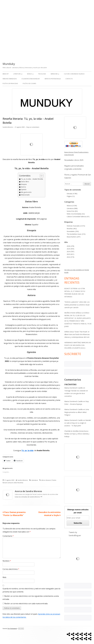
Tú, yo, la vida (27, 450)
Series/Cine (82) (72, 211)
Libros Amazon (46, 480)
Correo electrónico (11, 569)
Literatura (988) (72, 208)
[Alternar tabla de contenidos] (41, 176)
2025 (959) (70, 249)
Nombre (7, 561)
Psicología (42, 74)
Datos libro (25, 182)
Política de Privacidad (10, 84)
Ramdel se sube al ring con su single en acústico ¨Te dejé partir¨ (78, 423)
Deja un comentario (33, 127)
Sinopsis (24, 184)
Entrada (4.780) (72, 194)
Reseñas (20, 483)
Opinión (24, 189)
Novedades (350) (73, 231)
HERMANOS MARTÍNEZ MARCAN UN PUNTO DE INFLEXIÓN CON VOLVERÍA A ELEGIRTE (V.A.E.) (78, 345)
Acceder (21, 629)
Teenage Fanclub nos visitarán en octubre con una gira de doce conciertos (76, 393)
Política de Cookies (29, 84)
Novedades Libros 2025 (74, 160)
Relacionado (25, 195)
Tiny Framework (12, 629)
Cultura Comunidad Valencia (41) (78, 217)
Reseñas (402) (72, 229)
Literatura (17, 74)
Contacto (69, 79)
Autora (23, 187)
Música (30, 74)
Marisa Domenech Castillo (74, 420)
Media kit (6, 74)
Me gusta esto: (26, 192)
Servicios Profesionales (53, 79)
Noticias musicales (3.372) (76, 226)
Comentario (8, 536)
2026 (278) (70, 246)
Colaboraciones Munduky (31, 79)
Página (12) (71, 196)
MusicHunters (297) (74, 237)
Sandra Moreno (8, 127)
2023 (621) (70, 254)
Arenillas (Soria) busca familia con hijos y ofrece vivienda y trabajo (77, 434)
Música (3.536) (72, 206)
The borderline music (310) (76, 234)
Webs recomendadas (10, 79)
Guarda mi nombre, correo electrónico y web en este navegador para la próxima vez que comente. (31, 590)
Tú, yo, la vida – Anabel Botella (32, 179)
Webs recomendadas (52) (76, 214)
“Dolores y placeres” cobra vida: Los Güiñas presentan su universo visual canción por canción (77, 305)
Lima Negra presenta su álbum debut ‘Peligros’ (77, 412)
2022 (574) (70, 257)
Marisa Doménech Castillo (74, 388)
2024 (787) (70, 251)
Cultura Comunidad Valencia (74, 74)
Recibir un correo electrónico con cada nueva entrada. (26, 604)
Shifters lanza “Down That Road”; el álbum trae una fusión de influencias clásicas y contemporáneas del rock (77, 334)
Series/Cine (54, 74)
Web (4, 577)
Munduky (9, 64)
